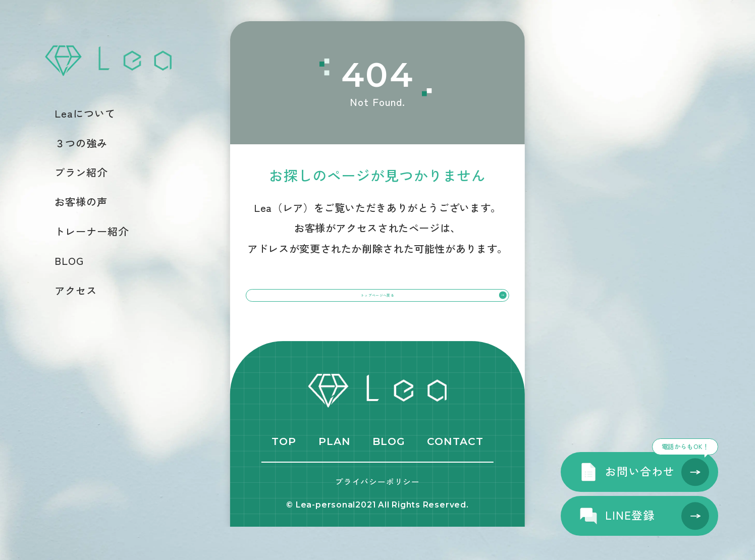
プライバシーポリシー (377, 515)
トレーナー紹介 (92, 232)
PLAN (334, 474)
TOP (284, 474)
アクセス (76, 291)
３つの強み (81, 143)
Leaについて (85, 114)
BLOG (69, 261)
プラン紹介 (81, 173)
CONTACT (455, 474)
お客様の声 (81, 202)
